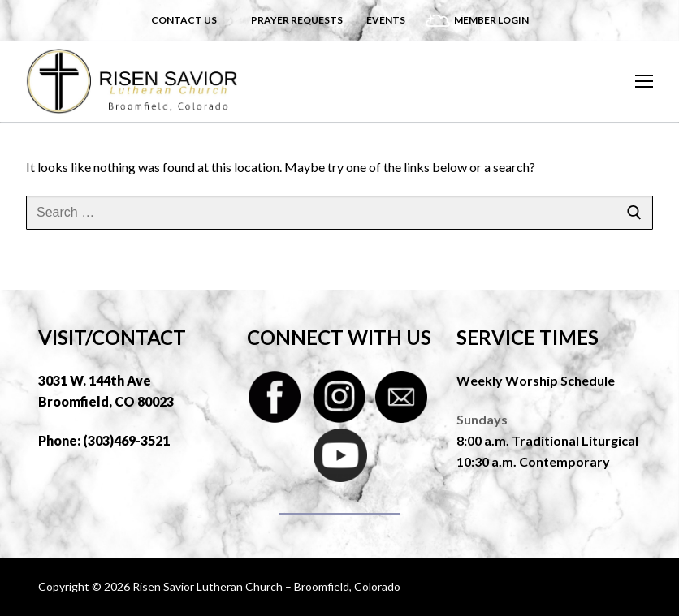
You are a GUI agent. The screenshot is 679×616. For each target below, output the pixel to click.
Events (386, 20)
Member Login (491, 20)
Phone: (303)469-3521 (104, 440)
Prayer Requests (297, 20)
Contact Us (184, 20)
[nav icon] (644, 81)
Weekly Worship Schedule (536, 380)
